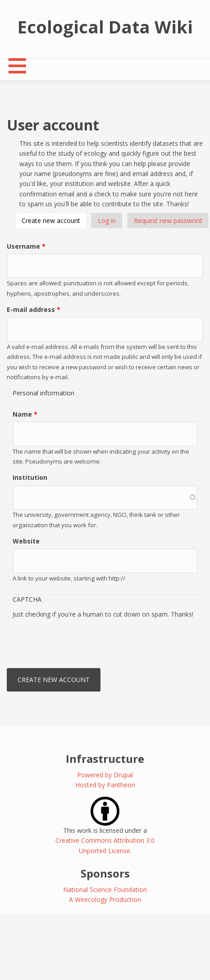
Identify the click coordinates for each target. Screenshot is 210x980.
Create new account (54, 221)
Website (26, 541)
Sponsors (105, 873)
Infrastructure (105, 759)
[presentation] (81, 637)
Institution (30, 477)
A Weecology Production (105, 899)
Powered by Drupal (105, 775)
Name (25, 414)
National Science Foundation (105, 889)
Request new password (168, 221)
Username (26, 246)
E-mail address (34, 309)
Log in (107, 221)
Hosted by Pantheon (105, 785)
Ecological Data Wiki (105, 27)
